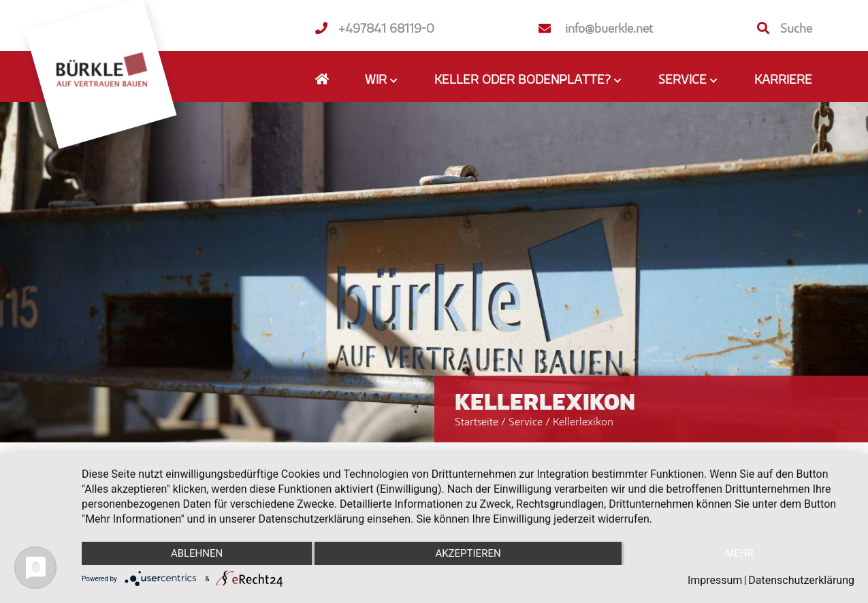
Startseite (477, 421)
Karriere (783, 79)
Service (527, 421)
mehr (739, 553)
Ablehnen (197, 553)
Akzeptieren (468, 553)
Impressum (715, 580)
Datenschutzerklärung (801, 580)
